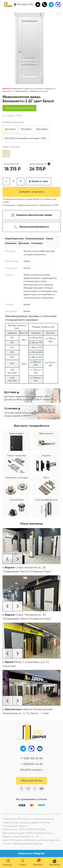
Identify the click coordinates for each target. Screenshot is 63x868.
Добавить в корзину (32, 192)
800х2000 (42, 129)
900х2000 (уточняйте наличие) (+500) (25, 138)
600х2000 (10, 129)
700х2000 (26, 129)
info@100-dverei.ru (32, 770)
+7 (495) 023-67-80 (32, 759)
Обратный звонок (32, 781)
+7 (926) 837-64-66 (32, 764)
